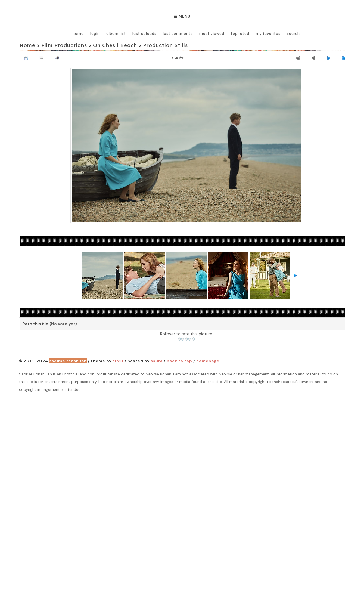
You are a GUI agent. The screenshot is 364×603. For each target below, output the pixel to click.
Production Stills (162, 45)
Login (96, 33)
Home (80, 33)
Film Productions (63, 45)
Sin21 (118, 361)
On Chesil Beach (113, 45)
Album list (117, 33)
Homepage (208, 361)
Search (293, 33)
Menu (184, 16)
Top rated (240, 33)
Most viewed (212, 33)
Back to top (179, 361)
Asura (157, 361)
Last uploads (145, 33)
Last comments (178, 33)
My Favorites (268, 33)
